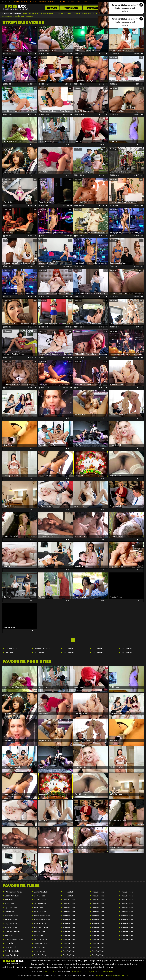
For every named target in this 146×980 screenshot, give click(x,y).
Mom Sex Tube (40, 912)
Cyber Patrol (100, 976)
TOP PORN (52, 2)
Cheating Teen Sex (12, 932)
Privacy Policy (84, 972)
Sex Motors (9, 912)
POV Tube (9, 944)
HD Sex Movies (40, 904)
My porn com (39, 951)
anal (37, 14)
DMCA (94, 972)
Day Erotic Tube (40, 944)
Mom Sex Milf (11, 947)
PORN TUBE (61, 2)
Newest (52, 8)
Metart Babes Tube (42, 916)
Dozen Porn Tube (12, 896)
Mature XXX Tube (41, 928)
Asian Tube (38, 908)
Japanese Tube (11, 908)
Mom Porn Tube (40, 940)
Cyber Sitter (122, 976)
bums (25, 14)
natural (43, 14)
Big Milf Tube (39, 896)
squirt (69, 14)
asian (63, 14)
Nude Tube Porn (12, 955)
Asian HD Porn (40, 924)
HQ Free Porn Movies (14, 892)
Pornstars (71, 8)
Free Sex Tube (40, 653)
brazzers (51, 14)
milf (90, 14)
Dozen (15, 6)
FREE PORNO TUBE (74, 2)
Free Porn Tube (11, 916)
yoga (95, 14)
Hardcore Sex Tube (42, 649)
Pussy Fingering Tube (14, 940)
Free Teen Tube (40, 955)
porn (58, 14)
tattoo (31, 14)
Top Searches (96, 8)
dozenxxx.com (48, 972)
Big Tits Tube (39, 947)
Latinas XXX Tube (41, 892)
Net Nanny (112, 976)
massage (77, 14)
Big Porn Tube (11, 649)
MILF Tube (9, 904)
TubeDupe (7, 28)
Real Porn (9, 653)
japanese (29, 16)
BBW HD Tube (40, 900)
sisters (84, 14)
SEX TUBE (16, 2)
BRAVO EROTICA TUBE (29, 2)
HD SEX (85, 2)
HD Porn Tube (11, 920)
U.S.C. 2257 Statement (106, 972)
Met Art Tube (39, 932)
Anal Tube (9, 900)
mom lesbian (19, 16)
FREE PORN (43, 2)
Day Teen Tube (11, 924)
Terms (74, 972)
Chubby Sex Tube (12, 951)
